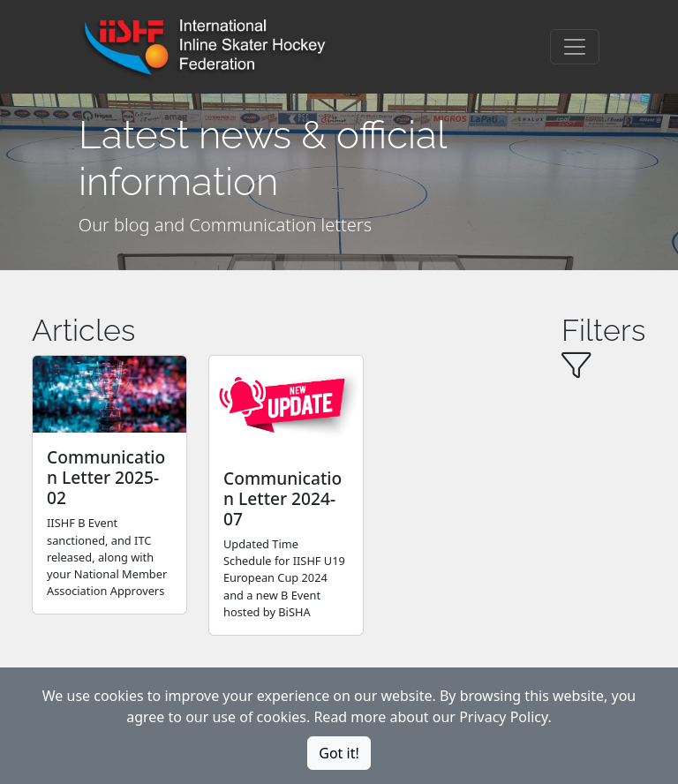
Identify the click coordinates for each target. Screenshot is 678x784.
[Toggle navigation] (575, 47)
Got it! (339, 753)
